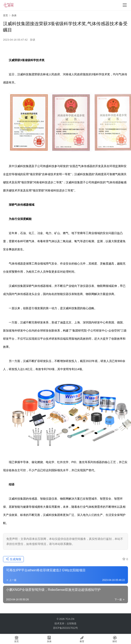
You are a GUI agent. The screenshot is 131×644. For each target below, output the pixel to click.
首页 (5, 15)
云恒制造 (72, 623)
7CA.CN (70, 619)
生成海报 (13, 559)
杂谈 (33, 40)
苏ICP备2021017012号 (66, 628)
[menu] (125, 5)
